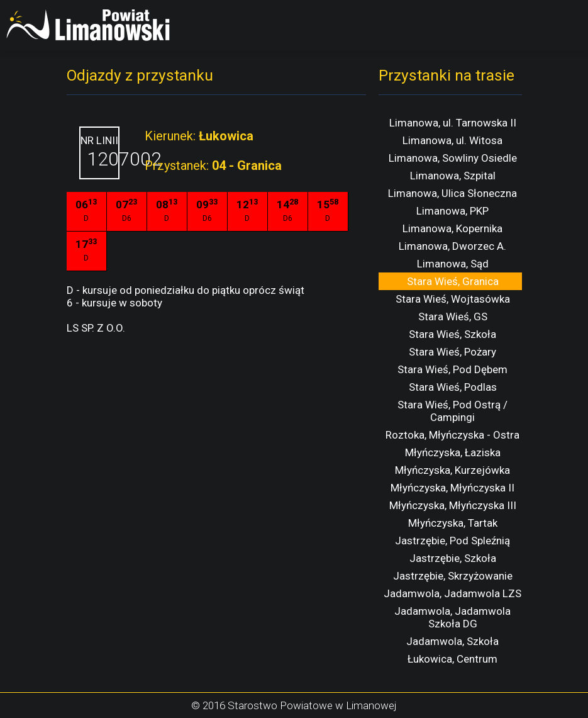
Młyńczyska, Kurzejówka (452, 470)
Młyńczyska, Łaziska (453, 452)
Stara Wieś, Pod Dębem (452, 369)
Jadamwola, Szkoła (452, 641)
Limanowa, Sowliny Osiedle (453, 158)
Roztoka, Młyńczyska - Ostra (452, 435)
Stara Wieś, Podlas (453, 387)
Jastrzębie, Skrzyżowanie (453, 576)
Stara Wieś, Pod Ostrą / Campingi (452, 411)
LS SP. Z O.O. (96, 328)
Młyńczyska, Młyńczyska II (452, 488)
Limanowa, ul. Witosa (452, 140)
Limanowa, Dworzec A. (452, 246)
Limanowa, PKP (452, 211)
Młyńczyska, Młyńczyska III (453, 505)
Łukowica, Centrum (452, 659)
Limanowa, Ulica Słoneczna (452, 193)
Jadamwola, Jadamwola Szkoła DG (452, 617)
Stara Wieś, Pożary (452, 352)
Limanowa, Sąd (453, 264)
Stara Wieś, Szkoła (452, 334)
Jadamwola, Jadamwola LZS (452, 593)
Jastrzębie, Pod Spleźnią (452, 541)
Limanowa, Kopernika (452, 228)
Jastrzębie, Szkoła (453, 558)
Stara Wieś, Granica (453, 281)
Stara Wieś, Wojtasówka (453, 299)
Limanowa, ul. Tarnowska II (453, 123)
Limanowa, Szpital (453, 176)
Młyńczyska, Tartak (453, 523)
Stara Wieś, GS (453, 317)
